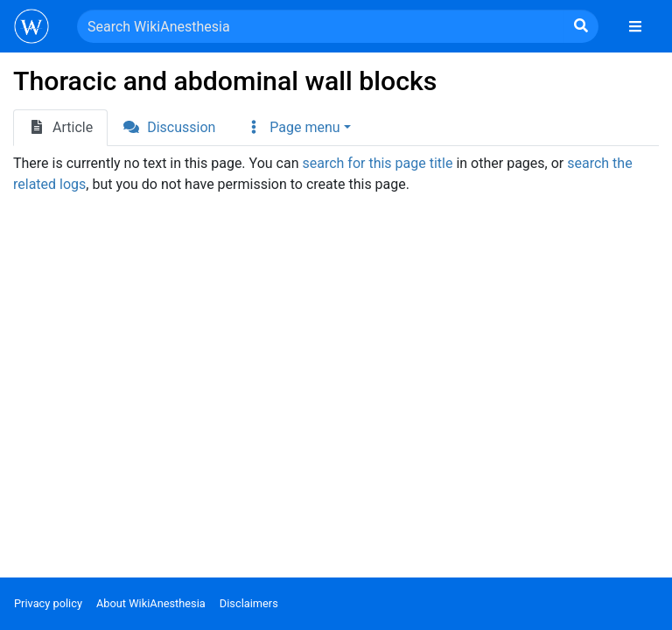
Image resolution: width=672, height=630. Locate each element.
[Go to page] (581, 26)
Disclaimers (249, 603)
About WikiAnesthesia (151, 603)
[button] (297, 128)
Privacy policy (48, 603)
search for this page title (377, 163)
